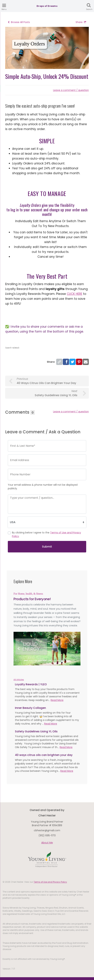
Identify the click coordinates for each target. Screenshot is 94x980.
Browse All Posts (19, 22)
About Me (47, 843)
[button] (19, 649)
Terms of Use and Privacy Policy (50, 882)
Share (81, 22)
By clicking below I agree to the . (46, 534)
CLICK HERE (74, 294)
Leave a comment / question (71, 90)
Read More (57, 700)
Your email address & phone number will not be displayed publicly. (43, 487)
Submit (47, 547)
